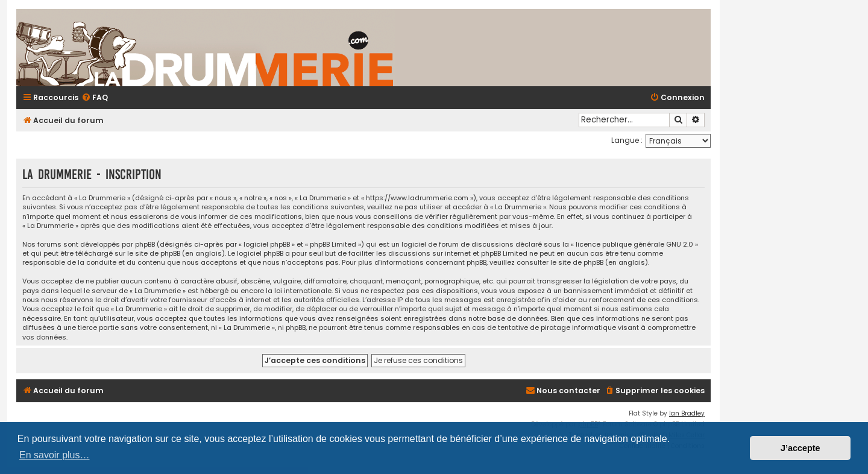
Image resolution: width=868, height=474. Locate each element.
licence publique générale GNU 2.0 (634, 245)
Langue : (627, 140)
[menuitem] (95, 98)
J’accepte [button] (800, 448)
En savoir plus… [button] (55, 455)
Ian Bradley (687, 413)
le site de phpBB (154, 254)
